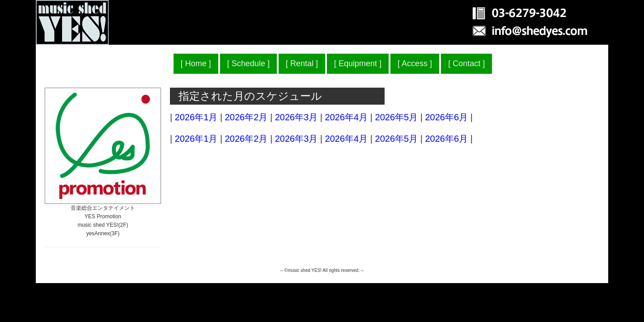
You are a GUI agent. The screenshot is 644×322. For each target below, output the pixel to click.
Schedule (248, 64)
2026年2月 (246, 117)
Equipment (358, 64)
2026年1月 (196, 117)
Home (196, 64)
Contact (466, 64)
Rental (302, 64)
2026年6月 (446, 117)
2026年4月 (347, 117)
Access (415, 64)
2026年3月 (297, 117)
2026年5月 (397, 117)
